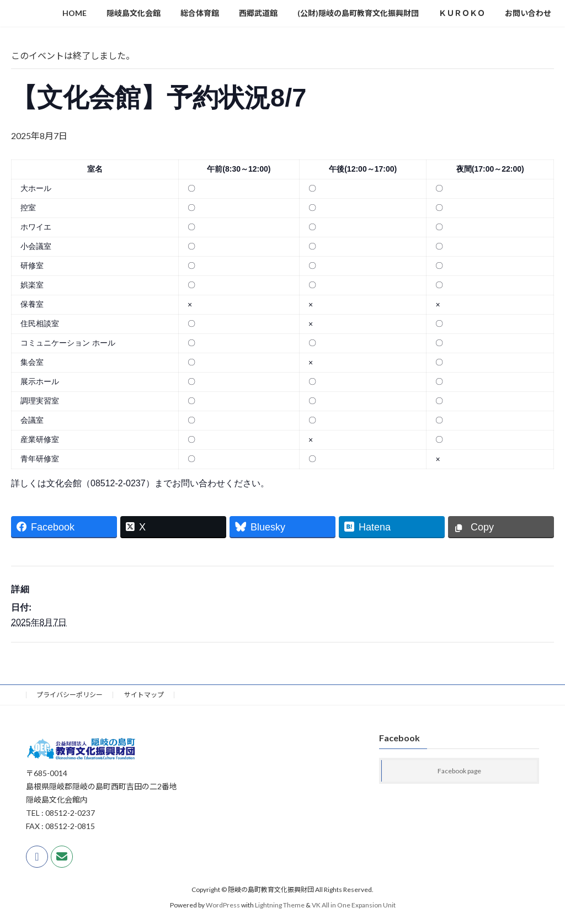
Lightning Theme (280, 905)
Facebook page (459, 771)
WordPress (223, 905)
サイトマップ (144, 695)
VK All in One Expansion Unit (354, 905)
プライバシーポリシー (70, 695)
